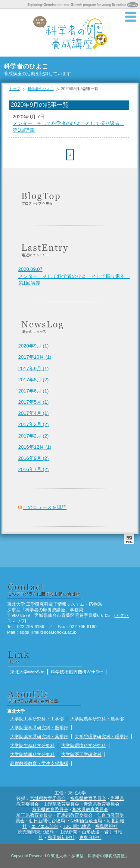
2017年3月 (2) (34, 424)
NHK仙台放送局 (86, 821)
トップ (15, 89)
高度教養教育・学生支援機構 (39, 763)
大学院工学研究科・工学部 (37, 719)
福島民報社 (106, 826)
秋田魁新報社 (61, 837)
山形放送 (91, 832)
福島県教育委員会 (88, 798)
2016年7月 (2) (34, 469)
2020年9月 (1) (34, 346)
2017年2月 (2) (34, 436)
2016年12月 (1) (35, 447)
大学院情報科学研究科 (32, 754)
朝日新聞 (38, 821)
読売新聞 (27, 832)
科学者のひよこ (41, 89)
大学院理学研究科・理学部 (102, 736)
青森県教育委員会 (102, 804)
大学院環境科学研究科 (84, 745)
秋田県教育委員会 (50, 809)
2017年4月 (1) (34, 413)
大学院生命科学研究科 (32, 745)
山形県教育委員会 (61, 804)
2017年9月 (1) (34, 369)
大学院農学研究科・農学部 (97, 719)
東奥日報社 (90, 837)
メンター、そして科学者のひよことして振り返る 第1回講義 (74, 276)
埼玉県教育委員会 (34, 815)
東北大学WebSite (27, 672)
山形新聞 (68, 832)
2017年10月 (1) (35, 357)
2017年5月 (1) (34, 402)
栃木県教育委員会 (90, 809)
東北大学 (77, 793)
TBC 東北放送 (77, 826)
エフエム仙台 (45, 826)
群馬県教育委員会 (75, 815)
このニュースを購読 (45, 507)
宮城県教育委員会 (48, 798)
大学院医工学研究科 (81, 754)
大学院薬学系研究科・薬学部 (39, 736)
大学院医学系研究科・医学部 (39, 728)
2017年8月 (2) (34, 380)
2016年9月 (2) (34, 458)
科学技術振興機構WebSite (77, 672)
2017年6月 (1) (34, 391)
